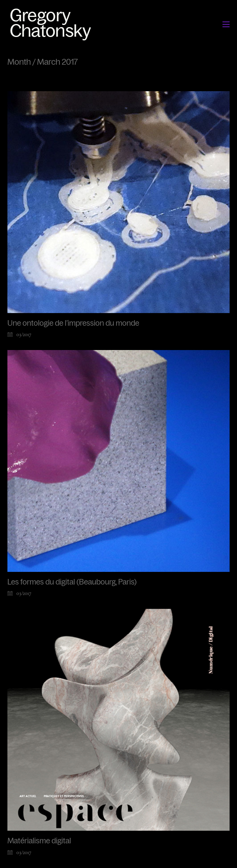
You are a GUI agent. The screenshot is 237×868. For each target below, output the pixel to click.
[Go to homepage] (52, 24)
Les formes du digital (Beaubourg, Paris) (72, 582)
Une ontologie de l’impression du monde (73, 323)
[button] (226, 24)
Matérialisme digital (39, 841)
